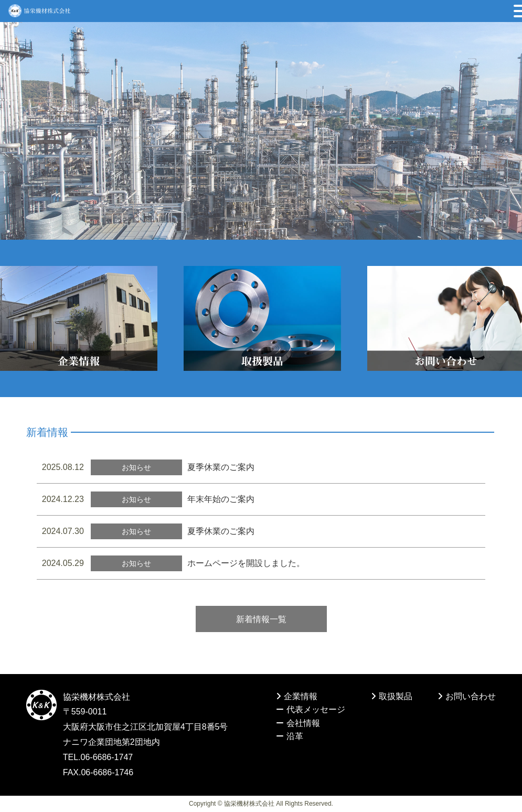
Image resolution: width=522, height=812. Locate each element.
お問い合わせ (467, 696)
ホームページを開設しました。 (246, 563)
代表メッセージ (311, 709)
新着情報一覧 (261, 619)
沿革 (290, 736)
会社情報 (298, 723)
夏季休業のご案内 (221, 467)
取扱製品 (392, 696)
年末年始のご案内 (221, 499)
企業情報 (297, 696)
